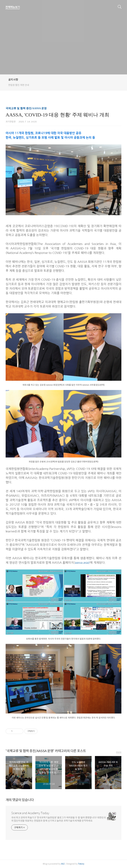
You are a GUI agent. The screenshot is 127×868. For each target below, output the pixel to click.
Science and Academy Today (30, 813)
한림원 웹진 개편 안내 (19, 85)
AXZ (63, 864)
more (119, 752)
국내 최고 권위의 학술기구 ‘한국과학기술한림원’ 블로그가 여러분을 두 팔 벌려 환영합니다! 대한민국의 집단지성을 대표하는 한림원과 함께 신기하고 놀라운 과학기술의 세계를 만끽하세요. (59, 819)
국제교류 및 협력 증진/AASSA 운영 (26, 108)
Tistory (81, 864)
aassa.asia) (82, 563)
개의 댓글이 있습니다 (20, 800)
